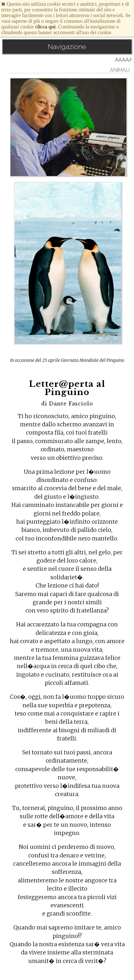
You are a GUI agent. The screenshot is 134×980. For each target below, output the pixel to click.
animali (120, 70)
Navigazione (67, 47)
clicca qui (45, 27)
